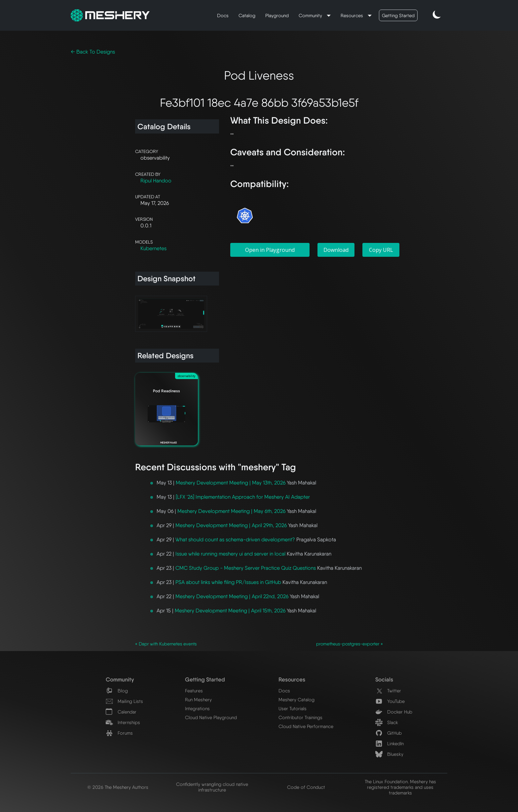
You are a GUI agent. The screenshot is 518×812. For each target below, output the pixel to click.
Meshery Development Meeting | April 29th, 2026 (231, 525)
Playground (277, 15)
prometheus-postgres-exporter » (350, 644)
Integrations (197, 708)
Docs (223, 15)
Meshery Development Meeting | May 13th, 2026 (231, 483)
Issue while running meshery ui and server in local (230, 554)
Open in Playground (270, 250)
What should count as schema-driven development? (235, 540)
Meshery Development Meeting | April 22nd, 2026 (232, 596)
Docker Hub (394, 712)
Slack (387, 722)
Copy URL (381, 250)
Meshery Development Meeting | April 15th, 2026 (230, 611)
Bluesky (389, 754)
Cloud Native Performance (306, 726)
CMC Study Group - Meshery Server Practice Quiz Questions (246, 568)
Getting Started (398, 15)
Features (194, 691)
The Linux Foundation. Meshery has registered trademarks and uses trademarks (400, 787)
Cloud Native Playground (211, 717)
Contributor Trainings (300, 717)
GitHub (388, 733)
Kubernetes (153, 248)
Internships (123, 722)
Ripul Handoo (156, 181)
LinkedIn (389, 743)
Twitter (388, 691)
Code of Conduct (306, 787)
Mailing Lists (124, 701)
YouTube (390, 701)
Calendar (121, 712)
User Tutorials (293, 708)
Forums (119, 733)
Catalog (247, 15)
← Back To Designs (93, 52)
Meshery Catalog (296, 699)
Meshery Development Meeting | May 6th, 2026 (231, 511)
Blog (117, 691)
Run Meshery (198, 699)
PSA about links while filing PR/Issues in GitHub (228, 582)
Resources (352, 15)
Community (311, 15)
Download (336, 250)
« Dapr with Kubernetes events (166, 644)
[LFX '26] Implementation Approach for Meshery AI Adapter (243, 497)
